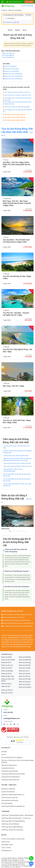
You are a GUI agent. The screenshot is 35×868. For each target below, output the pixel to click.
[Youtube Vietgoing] (15, 724)
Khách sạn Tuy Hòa (7, 693)
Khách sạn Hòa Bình (25, 665)
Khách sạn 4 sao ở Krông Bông (13, 76)
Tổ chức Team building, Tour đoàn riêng (13, 839)
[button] (10, 531)
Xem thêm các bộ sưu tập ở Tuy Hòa (15, 117)
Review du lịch (6, 842)
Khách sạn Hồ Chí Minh (8, 660)
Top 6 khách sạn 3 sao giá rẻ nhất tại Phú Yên (18, 95)
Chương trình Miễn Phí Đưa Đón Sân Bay (13, 774)
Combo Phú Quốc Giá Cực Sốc (16, 2)
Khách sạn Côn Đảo (25, 684)
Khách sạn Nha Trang (8, 676)
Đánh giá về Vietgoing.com (9, 765)
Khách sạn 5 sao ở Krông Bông (13, 79)
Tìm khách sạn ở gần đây (11, 22)
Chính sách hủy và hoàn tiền (10, 798)
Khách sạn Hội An (7, 674)
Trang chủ (4, 10)
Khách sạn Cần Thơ (25, 676)
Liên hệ (3, 755)
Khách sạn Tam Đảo (25, 668)
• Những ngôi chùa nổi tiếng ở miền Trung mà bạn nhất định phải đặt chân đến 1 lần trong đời (17, 459)
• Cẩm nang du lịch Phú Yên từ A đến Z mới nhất (17, 463)
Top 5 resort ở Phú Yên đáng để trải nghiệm (17, 107)
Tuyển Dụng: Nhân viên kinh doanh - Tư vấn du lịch (16, 818)
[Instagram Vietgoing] (8, 724)
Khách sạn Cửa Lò (24, 671)
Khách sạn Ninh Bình (25, 657)
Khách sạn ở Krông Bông (11, 71)
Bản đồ (10, 30)
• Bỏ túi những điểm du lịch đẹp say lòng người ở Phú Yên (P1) (17, 475)
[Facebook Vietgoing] (4, 724)
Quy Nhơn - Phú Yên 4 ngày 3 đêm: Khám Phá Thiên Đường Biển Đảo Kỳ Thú (16, 165)
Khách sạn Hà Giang (25, 663)
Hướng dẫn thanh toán (8, 768)
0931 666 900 (27, 6)
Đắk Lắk (11, 10)
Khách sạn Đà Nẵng (7, 671)
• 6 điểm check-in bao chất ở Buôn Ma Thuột (16, 456)
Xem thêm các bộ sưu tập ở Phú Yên (15, 115)
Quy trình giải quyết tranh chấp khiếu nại (13, 806)
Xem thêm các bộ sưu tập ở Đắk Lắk (15, 120)
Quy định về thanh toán (8, 792)
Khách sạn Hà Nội (7, 657)
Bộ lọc (25, 30)
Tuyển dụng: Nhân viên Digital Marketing (13, 821)
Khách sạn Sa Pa (6, 663)
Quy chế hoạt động (7, 803)
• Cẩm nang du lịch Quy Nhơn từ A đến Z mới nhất (17, 466)
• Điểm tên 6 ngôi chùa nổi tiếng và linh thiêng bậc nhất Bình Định (17, 452)
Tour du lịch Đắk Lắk (8, 55)
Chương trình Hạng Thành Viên (10, 780)
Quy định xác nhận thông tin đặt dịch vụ (13, 795)
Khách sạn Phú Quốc (25, 679)
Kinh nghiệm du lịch (7, 845)
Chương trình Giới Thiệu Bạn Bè (10, 777)
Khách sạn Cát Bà (7, 668)
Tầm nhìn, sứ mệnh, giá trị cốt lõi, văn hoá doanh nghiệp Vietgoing (17, 761)
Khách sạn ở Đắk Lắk (8, 53)
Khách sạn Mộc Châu (25, 660)
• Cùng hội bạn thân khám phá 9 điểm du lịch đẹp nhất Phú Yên (17, 485)
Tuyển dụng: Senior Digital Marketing (12, 827)
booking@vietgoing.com (12, 718)
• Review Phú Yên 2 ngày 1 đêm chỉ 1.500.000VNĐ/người (13, 470)
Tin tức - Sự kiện (6, 848)
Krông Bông (18, 10)
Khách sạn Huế (6, 686)
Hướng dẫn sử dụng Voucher (10, 771)
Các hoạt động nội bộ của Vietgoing (12, 757)
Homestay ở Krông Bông (11, 69)
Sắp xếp (18, 30)
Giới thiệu (4, 752)
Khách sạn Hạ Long (7, 665)
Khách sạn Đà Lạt (6, 684)
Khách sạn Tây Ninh (25, 674)
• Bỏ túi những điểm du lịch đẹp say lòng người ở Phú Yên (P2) (17, 480)
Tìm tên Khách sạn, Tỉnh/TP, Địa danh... (14, 15)
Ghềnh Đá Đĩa (5, 529)
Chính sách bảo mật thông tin (10, 800)
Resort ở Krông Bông (10, 66)
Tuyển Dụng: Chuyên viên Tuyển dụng (12, 830)
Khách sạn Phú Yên (7, 690)
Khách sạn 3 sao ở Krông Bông (13, 74)
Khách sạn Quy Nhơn (25, 687)
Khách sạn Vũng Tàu (25, 682)
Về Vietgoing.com (7, 850)
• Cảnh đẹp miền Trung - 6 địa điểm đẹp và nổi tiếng (16, 447)
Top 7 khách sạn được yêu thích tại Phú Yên (17, 92)
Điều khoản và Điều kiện (8, 789)
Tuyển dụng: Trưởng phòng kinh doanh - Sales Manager (17, 815)
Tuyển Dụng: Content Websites (10, 824)
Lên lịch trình (29, 2)
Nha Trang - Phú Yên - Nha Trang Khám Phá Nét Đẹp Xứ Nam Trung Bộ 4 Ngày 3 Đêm (17, 203)
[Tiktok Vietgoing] (18, 724)
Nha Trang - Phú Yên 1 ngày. (14, 386)
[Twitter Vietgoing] (11, 724)
